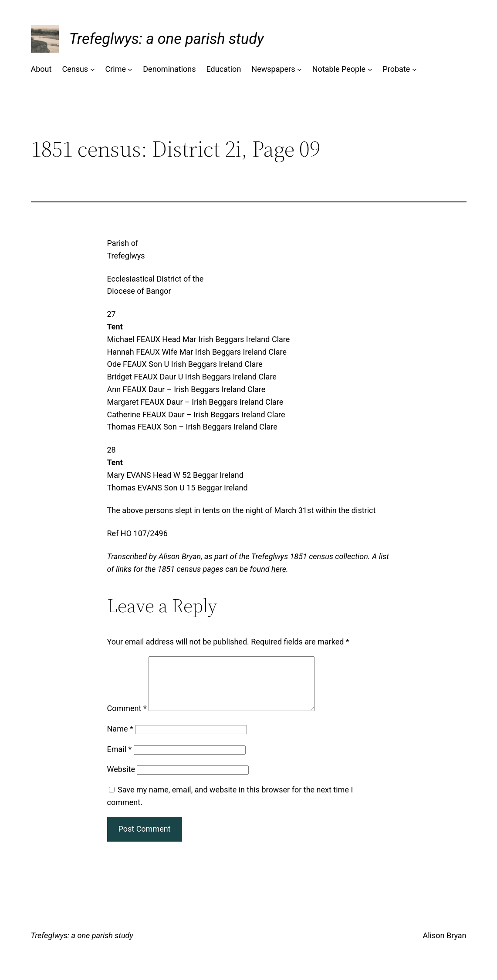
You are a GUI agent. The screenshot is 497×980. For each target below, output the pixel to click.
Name (120, 739)
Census (75, 69)
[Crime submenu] (130, 69)
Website (121, 780)
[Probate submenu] (414, 69)
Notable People (339, 69)
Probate (396, 69)
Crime (115, 69)
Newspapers (273, 69)
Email (120, 760)
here (279, 569)
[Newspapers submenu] (299, 69)
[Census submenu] (93, 69)
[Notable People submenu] (370, 69)
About (41, 69)
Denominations (169, 69)
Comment (127, 719)
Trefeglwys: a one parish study (167, 39)
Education (224, 69)
